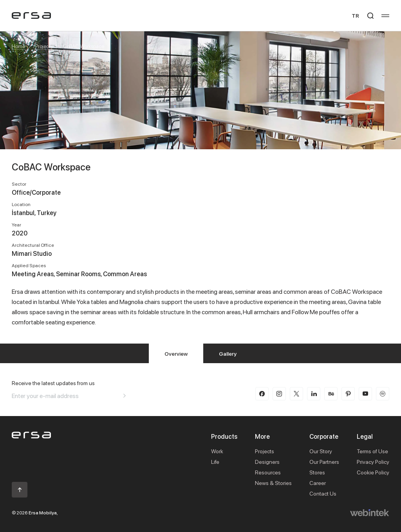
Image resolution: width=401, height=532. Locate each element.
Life (215, 462)
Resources (268, 472)
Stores (317, 472)
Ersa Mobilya (43, 513)
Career (318, 483)
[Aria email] (125, 396)
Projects (44, 46)
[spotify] (383, 394)
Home (18, 46)
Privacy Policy (373, 462)
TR (355, 15)
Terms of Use (372, 451)
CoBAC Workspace (84, 46)
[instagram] (279, 394)
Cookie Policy (373, 472)
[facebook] (262, 394)
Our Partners (324, 462)
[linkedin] (314, 394)
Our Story (321, 451)
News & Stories (273, 483)
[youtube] (365, 394)
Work (217, 451)
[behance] (331, 394)
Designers (267, 462)
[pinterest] (348, 394)
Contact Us (323, 493)
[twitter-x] (296, 394)
